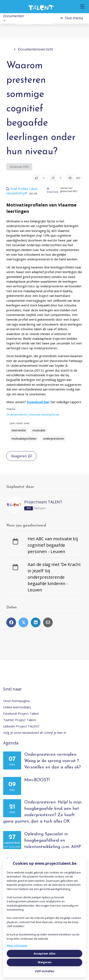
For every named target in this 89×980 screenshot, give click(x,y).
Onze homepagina (16, 701)
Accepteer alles (45, 953)
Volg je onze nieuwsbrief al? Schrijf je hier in (35, 733)
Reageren (21, 456)
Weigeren (45, 962)
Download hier (38, 402)
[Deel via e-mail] (48, 622)
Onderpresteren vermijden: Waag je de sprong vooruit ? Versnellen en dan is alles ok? (53, 761)
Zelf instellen (45, 971)
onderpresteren (54, 439)
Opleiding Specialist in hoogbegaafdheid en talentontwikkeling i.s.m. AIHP (53, 841)
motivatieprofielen (24, 439)
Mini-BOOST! (37, 780)
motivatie (39, 430)
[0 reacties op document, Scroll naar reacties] (57, 178)
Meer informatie (17, 945)
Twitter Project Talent (20, 720)
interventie (19, 430)
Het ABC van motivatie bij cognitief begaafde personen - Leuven (53, 545)
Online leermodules (17, 707)
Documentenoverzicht (33, 49)
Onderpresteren (17, 414)
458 (29, 508)
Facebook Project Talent (21, 713)
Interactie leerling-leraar (44, 414)
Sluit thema (72, 18)
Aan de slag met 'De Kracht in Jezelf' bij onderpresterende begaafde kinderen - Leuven (54, 577)
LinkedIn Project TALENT (21, 726)
